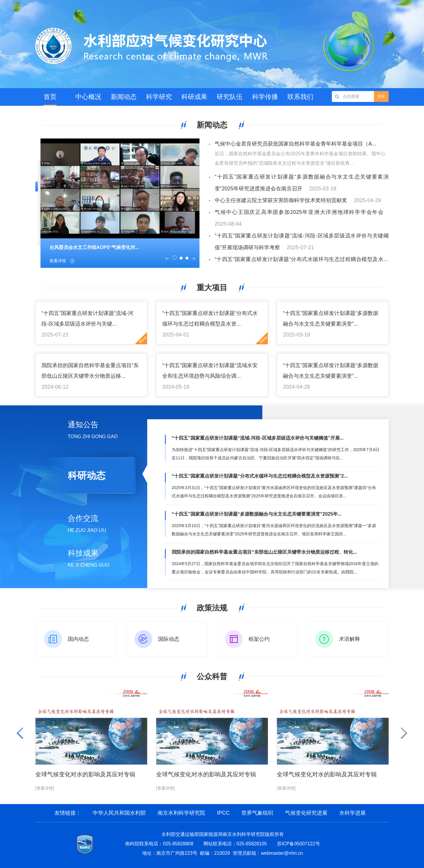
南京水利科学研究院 (181, 813)
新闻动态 (124, 97)
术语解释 (350, 639)
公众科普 (212, 676)
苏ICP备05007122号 (299, 844)
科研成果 (194, 97)
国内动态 (78, 639)
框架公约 (259, 639)
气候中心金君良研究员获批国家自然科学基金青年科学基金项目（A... (295, 144)
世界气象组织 (257, 813)
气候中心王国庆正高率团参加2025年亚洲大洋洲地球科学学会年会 (299, 212)
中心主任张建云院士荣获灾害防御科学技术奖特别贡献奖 (281, 200)
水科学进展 (352, 813)
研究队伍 (230, 97)
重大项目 (212, 288)
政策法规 (212, 608)
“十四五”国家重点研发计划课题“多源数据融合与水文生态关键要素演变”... (331, 319)
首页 (50, 97)
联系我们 (300, 97)
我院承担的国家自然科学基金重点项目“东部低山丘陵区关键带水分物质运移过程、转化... (264, 552)
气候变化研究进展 (306, 813)
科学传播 (265, 97)
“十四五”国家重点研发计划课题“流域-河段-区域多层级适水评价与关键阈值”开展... (258, 438)
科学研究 (159, 97)
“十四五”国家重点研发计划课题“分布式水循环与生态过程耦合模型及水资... (210, 319)
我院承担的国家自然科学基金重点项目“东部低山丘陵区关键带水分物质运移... (90, 371)
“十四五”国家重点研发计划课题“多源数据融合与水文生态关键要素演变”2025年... (257, 514)
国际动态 (169, 639)
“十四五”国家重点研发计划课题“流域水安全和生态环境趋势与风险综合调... (210, 371)
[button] (167, 259)
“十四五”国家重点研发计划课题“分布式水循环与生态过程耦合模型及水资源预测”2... (260, 476)
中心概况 (88, 97)
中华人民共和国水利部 (119, 813)
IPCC (223, 813)
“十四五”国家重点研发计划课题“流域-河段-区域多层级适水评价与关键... (87, 319)
